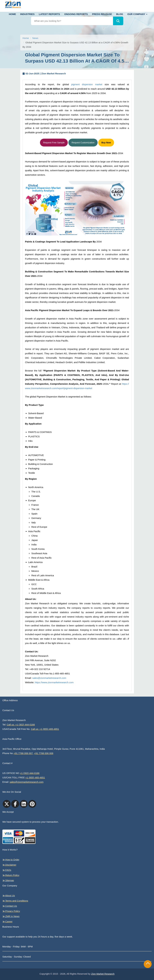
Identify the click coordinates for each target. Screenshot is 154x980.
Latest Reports (49, 14)
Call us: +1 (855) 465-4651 (45, 729)
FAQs (7, 870)
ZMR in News (11, 916)
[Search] (118, 21)
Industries (27, 14)
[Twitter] (7, 804)
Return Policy (11, 875)
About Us (9, 896)
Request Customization (83, 143)
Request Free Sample (54, 143)
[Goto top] (148, 964)
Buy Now (106, 143)
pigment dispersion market (87, 84)
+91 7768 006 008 (44, 753)
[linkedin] (24, 804)
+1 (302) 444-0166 (30, 773)
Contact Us (10, 906)
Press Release (102, 14)
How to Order (11, 860)
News (35, 38)
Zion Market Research (103, 974)
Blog (120, 14)
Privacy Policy (11, 911)
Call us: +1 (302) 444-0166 (21, 725)
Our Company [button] (137, 14)
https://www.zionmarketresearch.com (54, 682)
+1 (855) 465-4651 (35, 777)
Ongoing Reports (76, 14)
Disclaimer (9, 865)
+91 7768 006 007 (23, 753)
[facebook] (15, 804)
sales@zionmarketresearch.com (49, 678)
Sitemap (8, 880)
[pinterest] (32, 804)
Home (12, 14)
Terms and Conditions (15, 901)
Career (7, 922)
